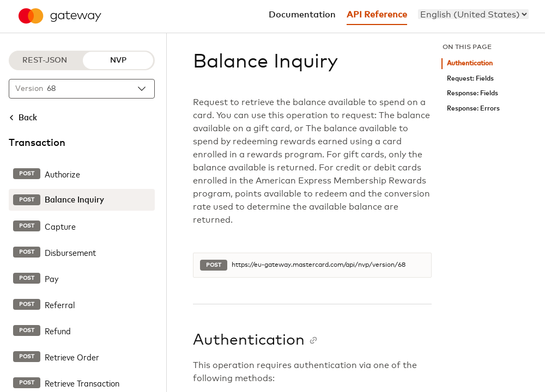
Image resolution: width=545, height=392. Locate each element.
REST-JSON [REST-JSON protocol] (45, 60)
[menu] (473, 14)
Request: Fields (470, 79)
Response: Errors (473, 109)
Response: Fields (473, 93)
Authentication (470, 63)
